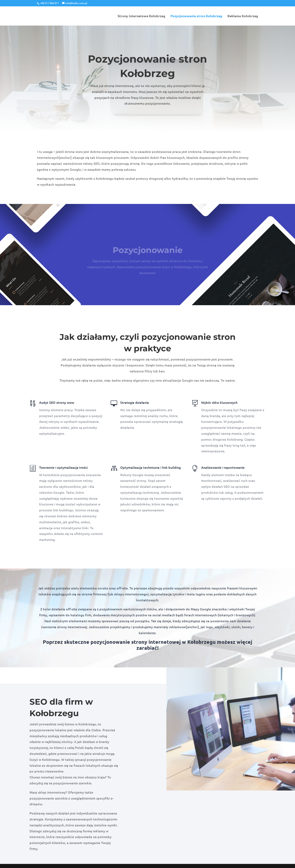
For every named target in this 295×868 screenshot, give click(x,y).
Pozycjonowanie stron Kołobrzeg (196, 16)
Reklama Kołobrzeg (243, 16)
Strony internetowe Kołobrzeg (141, 16)
